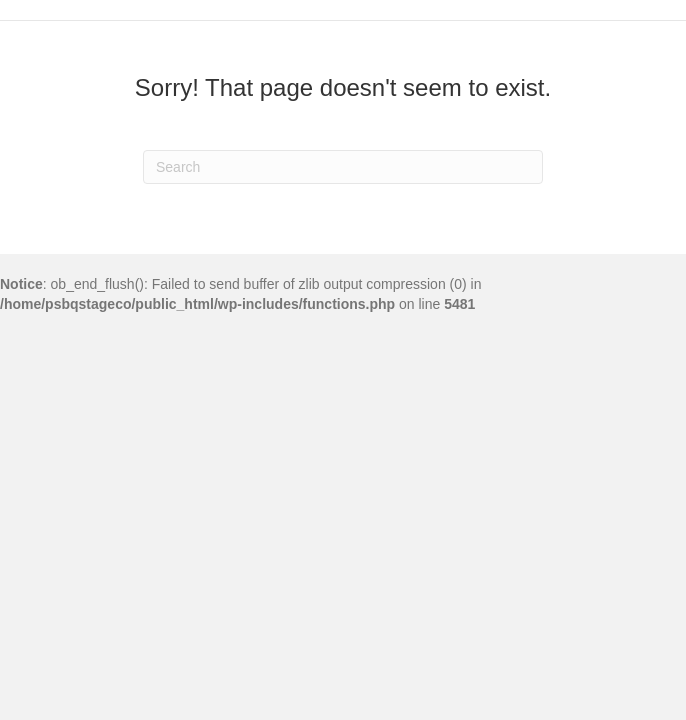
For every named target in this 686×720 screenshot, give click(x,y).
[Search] (343, 167)
